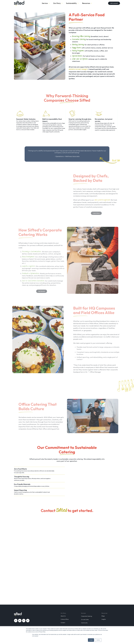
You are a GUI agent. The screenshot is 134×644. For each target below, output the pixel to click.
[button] (46, 3)
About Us (63, 616)
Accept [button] (91, 640)
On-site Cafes (85, 620)
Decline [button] (98, 640)
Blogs (103, 616)
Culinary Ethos (65, 619)
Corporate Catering (87, 616)
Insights (104, 619)
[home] (25, 3)
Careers (63, 623)
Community (84, 623)
